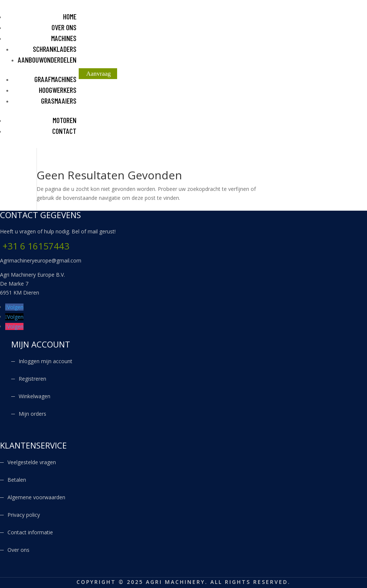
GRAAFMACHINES (55, 79)
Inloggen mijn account (46, 361)
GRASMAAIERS (59, 101)
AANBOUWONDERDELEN (47, 60)
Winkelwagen (34, 396)
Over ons (18, 550)
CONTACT (64, 131)
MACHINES (64, 38)
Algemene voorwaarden (36, 497)
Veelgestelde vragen (32, 462)
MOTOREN (65, 120)
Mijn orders (32, 414)
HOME (70, 16)
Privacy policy (24, 515)
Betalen (17, 480)
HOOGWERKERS (58, 90)
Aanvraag (98, 74)
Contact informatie (30, 532)
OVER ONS (64, 27)
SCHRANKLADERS (55, 49)
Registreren (32, 379)
